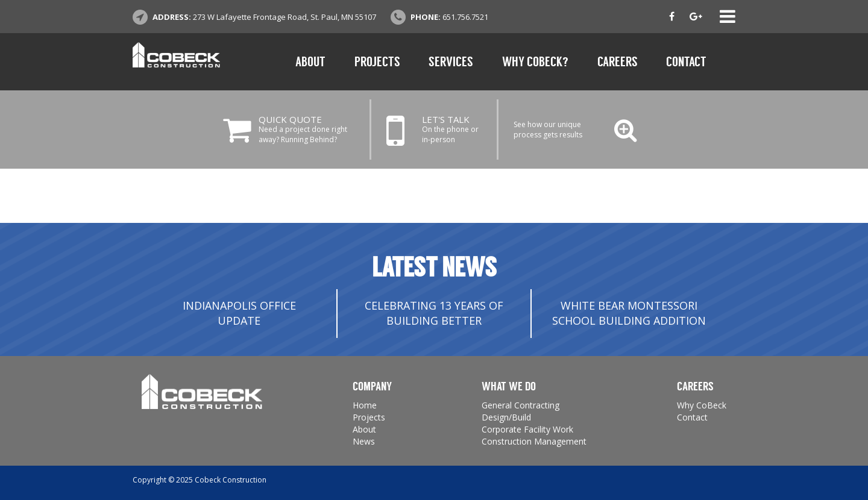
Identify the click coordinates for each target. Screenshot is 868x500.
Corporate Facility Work (527, 429)
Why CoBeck (702, 405)
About (310, 62)
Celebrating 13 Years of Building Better (434, 313)
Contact (686, 62)
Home (365, 405)
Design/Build (506, 417)
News (364, 441)
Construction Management (534, 441)
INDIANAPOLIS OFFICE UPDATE (239, 313)
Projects (377, 62)
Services (451, 62)
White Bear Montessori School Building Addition (629, 313)
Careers (618, 62)
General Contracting (520, 405)
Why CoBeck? (535, 62)
